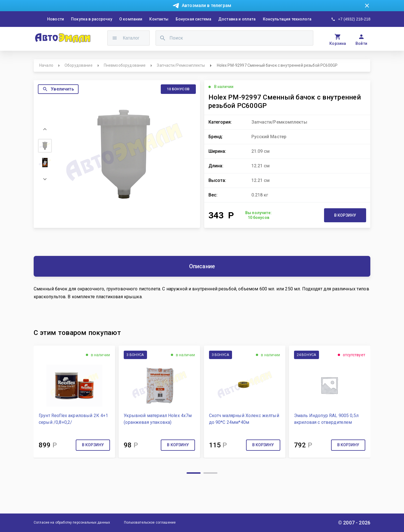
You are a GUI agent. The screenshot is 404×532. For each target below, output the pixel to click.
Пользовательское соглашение (150, 522)
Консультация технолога (287, 19)
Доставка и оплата (237, 19)
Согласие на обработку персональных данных (72, 522)
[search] (163, 38)
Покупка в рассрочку (92, 19)
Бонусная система (193, 19)
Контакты (159, 19)
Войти (361, 43)
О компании (131, 19)
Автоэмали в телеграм (206, 5)
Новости (56, 19)
